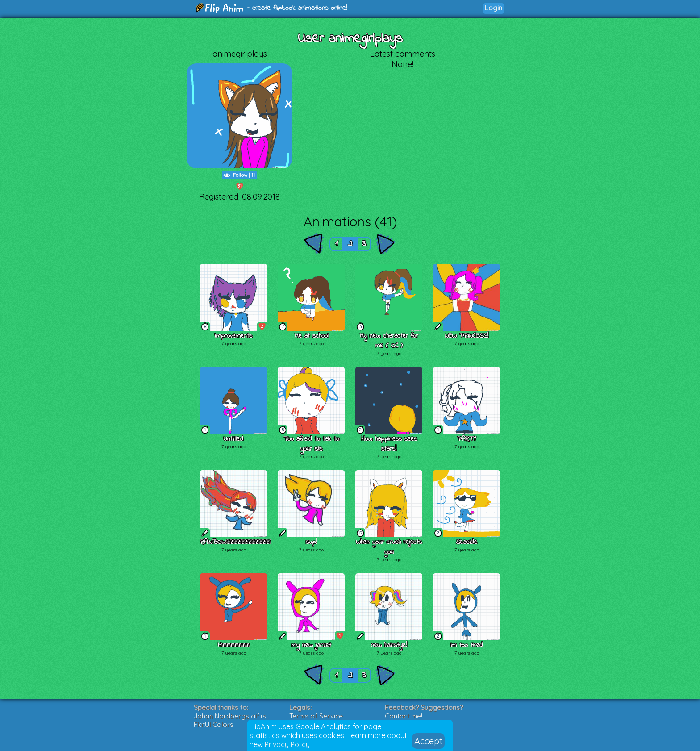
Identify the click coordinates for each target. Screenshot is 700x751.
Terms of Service (316, 716)
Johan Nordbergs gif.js (230, 716)
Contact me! (404, 716)
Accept (428, 741)
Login (494, 8)
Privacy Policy (287, 744)
